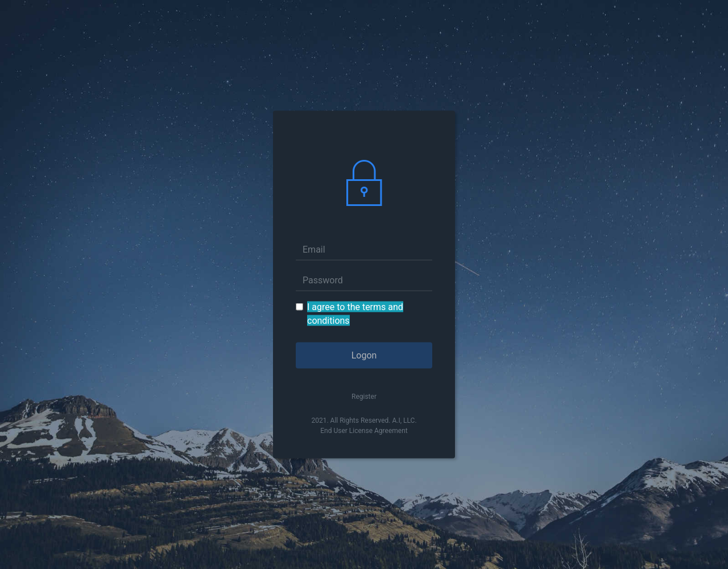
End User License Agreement (364, 431)
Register (364, 397)
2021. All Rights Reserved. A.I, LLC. (364, 420)
